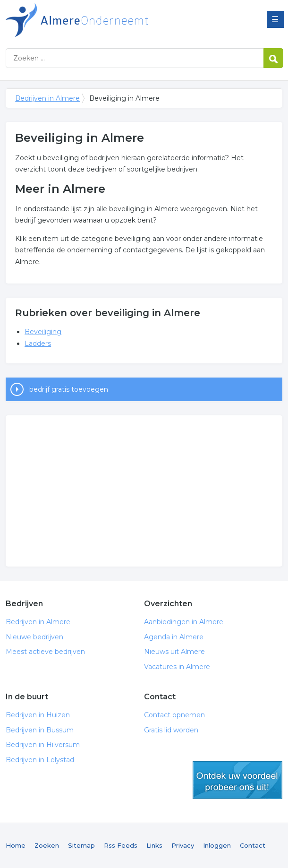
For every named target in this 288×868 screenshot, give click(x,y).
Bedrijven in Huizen (38, 715)
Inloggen (217, 845)
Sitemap (81, 845)
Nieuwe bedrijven (34, 637)
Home (16, 845)
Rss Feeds (121, 845)
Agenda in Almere (174, 637)
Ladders (38, 344)
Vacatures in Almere (177, 667)
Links (154, 845)
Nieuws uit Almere (174, 652)
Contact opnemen (174, 715)
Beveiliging (43, 332)
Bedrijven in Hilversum (43, 745)
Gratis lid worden (171, 730)
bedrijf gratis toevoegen (69, 389)
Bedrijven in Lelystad (40, 760)
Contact (253, 845)
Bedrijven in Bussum (40, 730)
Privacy (183, 845)
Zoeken (47, 845)
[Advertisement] (144, 491)
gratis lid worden (237, 780)
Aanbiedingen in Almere (184, 622)
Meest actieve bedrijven (45, 652)
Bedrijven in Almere (124, 20)
